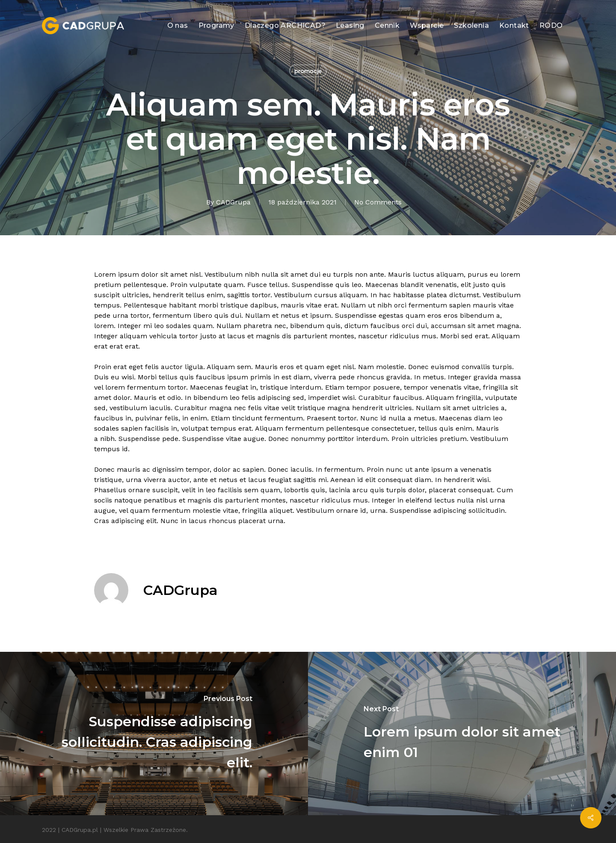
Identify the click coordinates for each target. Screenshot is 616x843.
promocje (308, 71)
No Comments (378, 202)
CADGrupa (233, 202)
